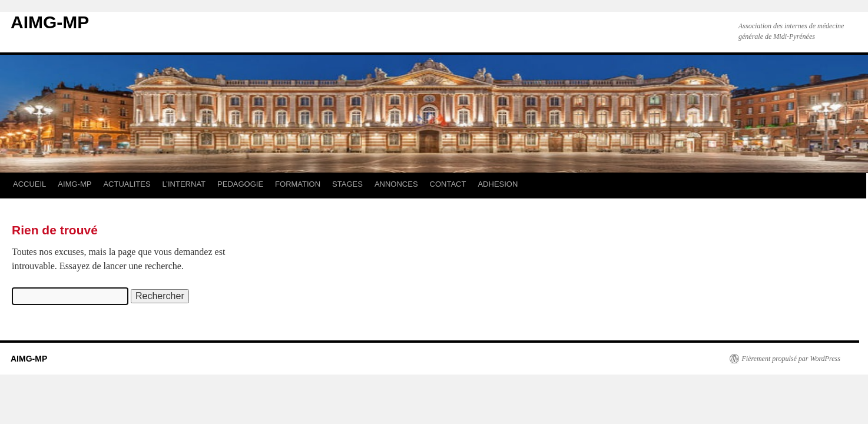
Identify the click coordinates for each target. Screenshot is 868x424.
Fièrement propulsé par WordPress (791, 359)
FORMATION (298, 184)
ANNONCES (396, 184)
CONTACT (448, 184)
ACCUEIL (29, 184)
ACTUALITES (127, 184)
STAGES (347, 184)
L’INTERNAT (184, 184)
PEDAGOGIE (240, 184)
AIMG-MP (50, 22)
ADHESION (498, 184)
